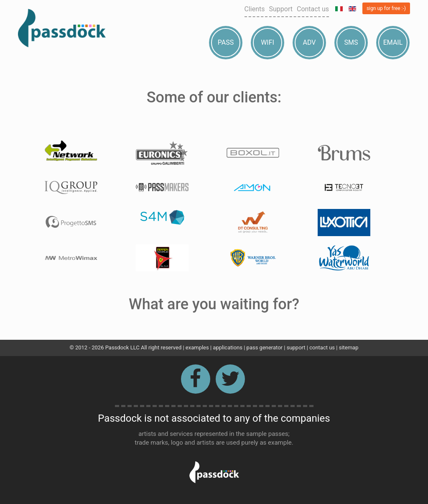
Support (281, 9)
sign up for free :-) (386, 8)
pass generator (265, 347)
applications (228, 347)
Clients (255, 9)
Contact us (313, 9)
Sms (351, 42)
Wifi (267, 42)
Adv (310, 42)
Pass (226, 42)
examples (197, 347)
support (296, 347)
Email (393, 42)
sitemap (349, 347)
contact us (322, 347)
